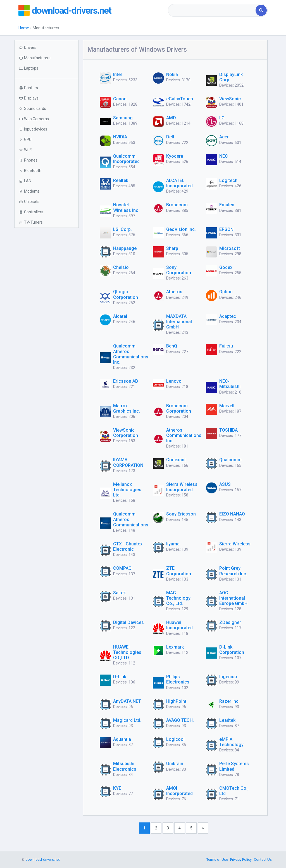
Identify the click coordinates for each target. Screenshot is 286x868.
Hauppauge (125, 248)
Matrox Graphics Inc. (127, 408)
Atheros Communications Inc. (184, 435)
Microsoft (230, 248)
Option (226, 292)
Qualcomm (230, 460)
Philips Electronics (178, 679)
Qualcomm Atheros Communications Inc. (131, 354)
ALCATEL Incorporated (179, 183)
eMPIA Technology (231, 742)
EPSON (226, 229)
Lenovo (174, 381)
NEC (224, 156)
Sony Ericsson (181, 514)
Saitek (119, 593)
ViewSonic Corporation (126, 433)
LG (222, 118)
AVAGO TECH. (180, 720)
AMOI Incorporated (179, 791)
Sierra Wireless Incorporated (182, 487)
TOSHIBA (228, 430)
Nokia (172, 74)
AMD (171, 118)
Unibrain (175, 764)
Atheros (174, 292)
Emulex (227, 205)
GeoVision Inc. (181, 229)
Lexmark (175, 647)
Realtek (121, 180)
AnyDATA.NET (127, 701)
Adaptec (228, 316)
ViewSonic (230, 99)
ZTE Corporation (179, 571)
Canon (120, 99)
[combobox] (212, 10)
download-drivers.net (74, 10)
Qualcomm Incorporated (126, 159)
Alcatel (120, 316)
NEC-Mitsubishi (230, 384)
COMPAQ (122, 568)
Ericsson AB (126, 381)
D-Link (120, 677)
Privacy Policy (241, 859)
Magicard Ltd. (127, 720)
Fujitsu (226, 346)
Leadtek (227, 720)
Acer (224, 137)
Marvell (227, 406)
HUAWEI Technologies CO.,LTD (127, 652)
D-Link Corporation (232, 650)
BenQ (172, 346)
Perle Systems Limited (234, 766)
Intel (117, 74)
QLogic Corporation (126, 294)
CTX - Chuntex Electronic (128, 547)
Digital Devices (128, 622)
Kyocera (175, 156)
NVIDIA (120, 137)
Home (24, 28)
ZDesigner (230, 622)
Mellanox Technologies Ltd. (127, 490)
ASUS (225, 484)
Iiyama (173, 544)
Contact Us (263, 859)
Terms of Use (217, 859)
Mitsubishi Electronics (125, 766)
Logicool (175, 739)
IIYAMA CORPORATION (128, 462)
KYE (117, 788)
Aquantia (122, 739)
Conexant (176, 460)
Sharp (172, 248)
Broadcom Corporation (179, 408)
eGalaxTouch (180, 99)
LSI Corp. (122, 229)
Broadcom (177, 205)
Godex (226, 267)
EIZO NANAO (232, 514)
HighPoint (176, 701)
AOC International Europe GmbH (233, 598)
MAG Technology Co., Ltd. (178, 598)
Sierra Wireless (235, 544)
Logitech (228, 180)
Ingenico (228, 677)
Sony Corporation (179, 270)
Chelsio (121, 267)
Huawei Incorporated (179, 625)
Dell (170, 137)
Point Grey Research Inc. (233, 571)
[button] (46, 68)
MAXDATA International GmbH (179, 322)
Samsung (123, 118)
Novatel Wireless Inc (126, 207)
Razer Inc (229, 701)
